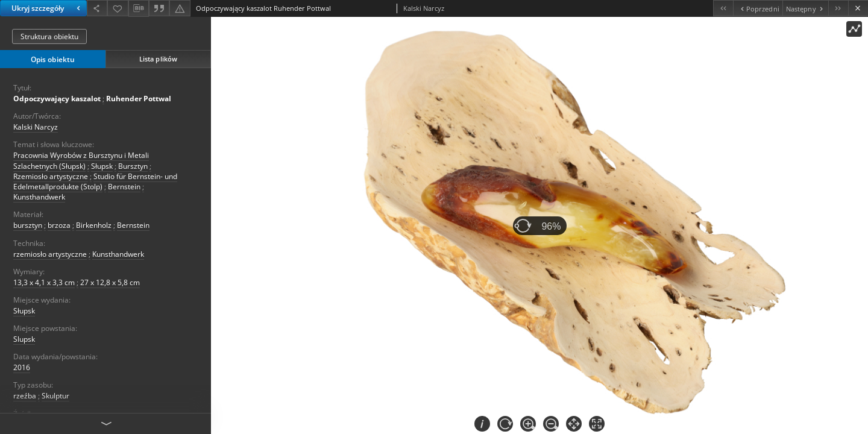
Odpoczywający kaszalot (57, 99)
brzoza (59, 225)
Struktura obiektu (49, 36)
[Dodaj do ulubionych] (118, 8)
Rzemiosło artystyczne (51, 176)
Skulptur (55, 396)
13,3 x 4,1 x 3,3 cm (44, 282)
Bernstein (124, 187)
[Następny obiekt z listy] (805, 8)
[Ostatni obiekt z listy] (838, 8)
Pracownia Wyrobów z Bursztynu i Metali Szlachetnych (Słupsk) (81, 160)
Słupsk (102, 166)
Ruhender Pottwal (139, 99)
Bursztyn (133, 166)
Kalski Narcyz (36, 127)
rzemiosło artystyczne (50, 254)
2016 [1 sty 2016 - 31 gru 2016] (22, 367)
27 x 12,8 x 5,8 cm (110, 282)
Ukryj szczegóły (47, 8)
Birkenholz (94, 225)
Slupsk (24, 339)
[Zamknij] (858, 8)
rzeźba (25, 396)
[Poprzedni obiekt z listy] (757, 8)
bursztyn (28, 225)
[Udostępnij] (97, 8)
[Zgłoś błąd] (180, 8)
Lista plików (158, 59)
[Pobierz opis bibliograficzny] (139, 8)
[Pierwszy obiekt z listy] (723, 8)
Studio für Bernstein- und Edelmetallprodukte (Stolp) (95, 181)
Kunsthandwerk (39, 197)
